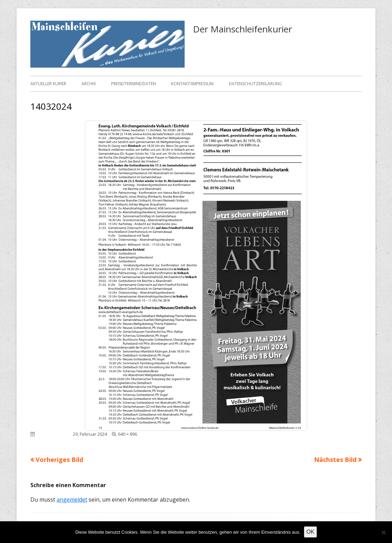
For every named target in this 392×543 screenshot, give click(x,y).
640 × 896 (128, 434)
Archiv (89, 84)
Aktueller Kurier (48, 84)
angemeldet (72, 500)
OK (310, 532)
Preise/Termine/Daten (134, 84)
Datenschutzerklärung (255, 84)
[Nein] (383, 532)
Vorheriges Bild (59, 460)
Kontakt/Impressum (192, 84)
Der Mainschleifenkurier (242, 29)
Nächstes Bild (335, 460)
